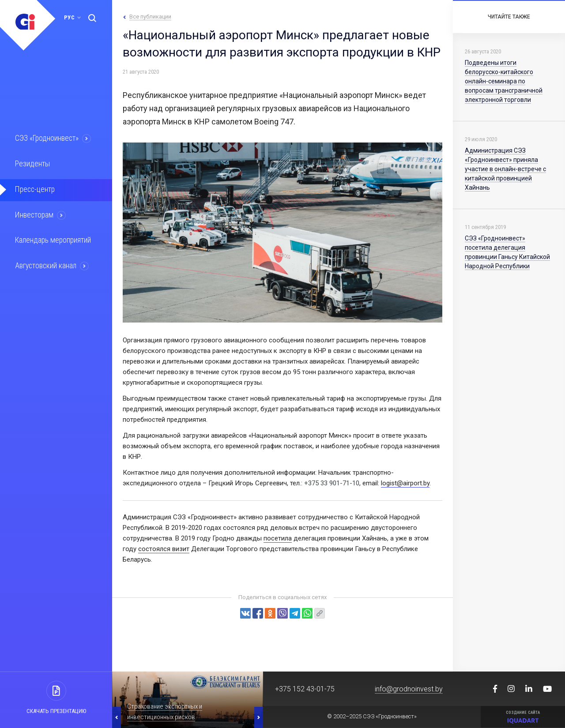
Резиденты (32, 164)
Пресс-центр (34, 189)
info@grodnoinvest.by (409, 689)
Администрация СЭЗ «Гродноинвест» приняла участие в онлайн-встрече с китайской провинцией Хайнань (505, 169)
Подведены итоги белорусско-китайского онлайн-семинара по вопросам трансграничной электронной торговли (504, 81)
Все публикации (150, 17)
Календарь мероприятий (53, 239)
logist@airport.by (405, 483)
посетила (278, 538)
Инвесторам (34, 214)
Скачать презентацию (56, 711)
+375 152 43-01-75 (305, 689)
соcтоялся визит (164, 549)
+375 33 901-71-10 (332, 483)
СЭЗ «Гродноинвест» (47, 139)
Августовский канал (46, 264)
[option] (188, 700)
